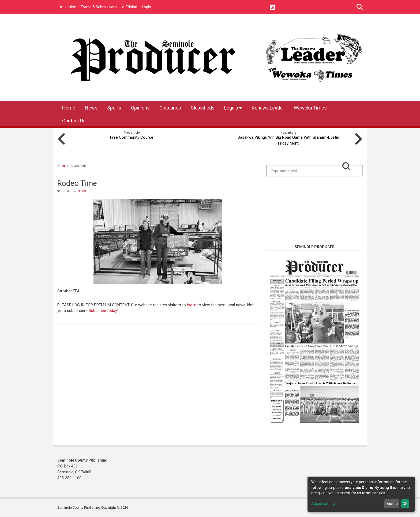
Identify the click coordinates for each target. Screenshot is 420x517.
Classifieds (203, 108)
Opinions (140, 108)
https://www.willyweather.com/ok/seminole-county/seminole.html (314, 237)
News (91, 108)
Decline (392, 504)
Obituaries (170, 108)
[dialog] (361, 494)
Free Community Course (132, 137)
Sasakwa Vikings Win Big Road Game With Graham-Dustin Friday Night (288, 140)
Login (147, 7)
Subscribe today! (103, 311)
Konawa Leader (268, 108)
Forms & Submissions (99, 7)
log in (192, 305)
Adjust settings (324, 504)
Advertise (68, 7)
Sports (114, 108)
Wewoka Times (310, 108)
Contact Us (74, 121)
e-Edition (130, 7)
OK (405, 504)
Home (69, 108)
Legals (233, 108)
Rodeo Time (77, 183)
